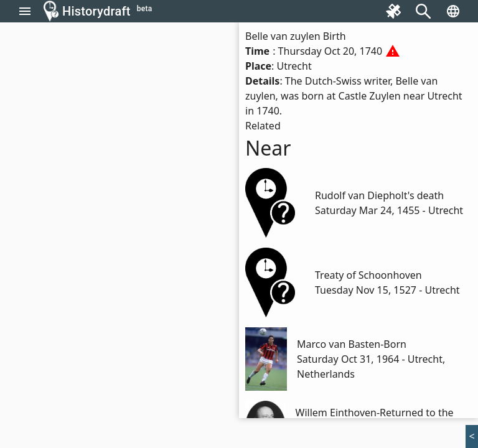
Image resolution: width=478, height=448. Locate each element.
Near (268, 148)
